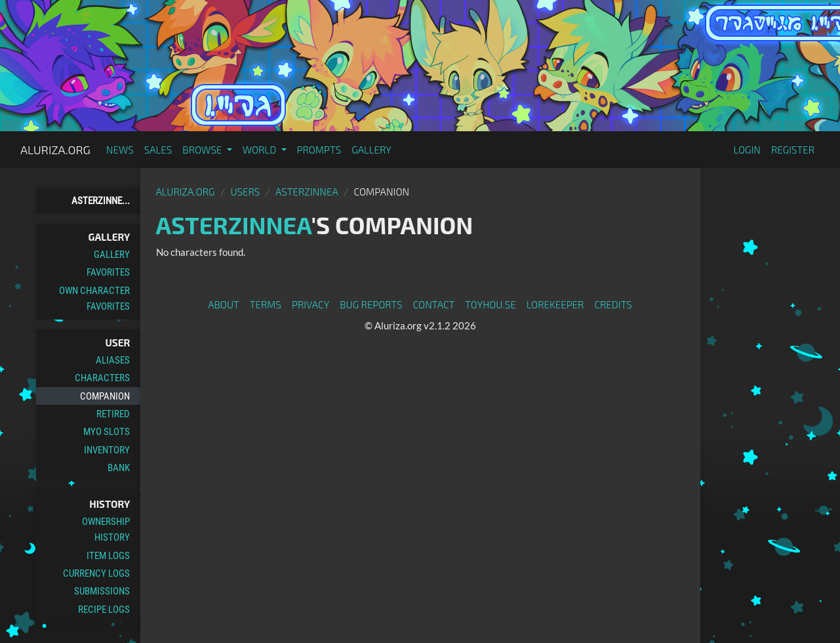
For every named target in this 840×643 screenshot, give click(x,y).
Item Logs (108, 556)
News (120, 150)
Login (747, 150)
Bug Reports (371, 304)
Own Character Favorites (94, 299)
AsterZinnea (307, 192)
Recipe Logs (104, 610)
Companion (105, 396)
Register (793, 150)
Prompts (319, 150)
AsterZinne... (101, 201)
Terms (266, 304)
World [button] (261, 150)
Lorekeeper (555, 304)
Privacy (310, 304)
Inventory (107, 450)
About (224, 304)
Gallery (371, 150)
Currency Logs (96, 573)
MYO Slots (107, 432)
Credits (613, 304)
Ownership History (106, 529)
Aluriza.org (55, 150)
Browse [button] (203, 150)
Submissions (102, 591)
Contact (434, 304)
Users (245, 192)
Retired (113, 414)
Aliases (113, 360)
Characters (102, 378)
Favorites (108, 272)
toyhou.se (490, 304)
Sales (158, 150)
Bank (119, 468)
